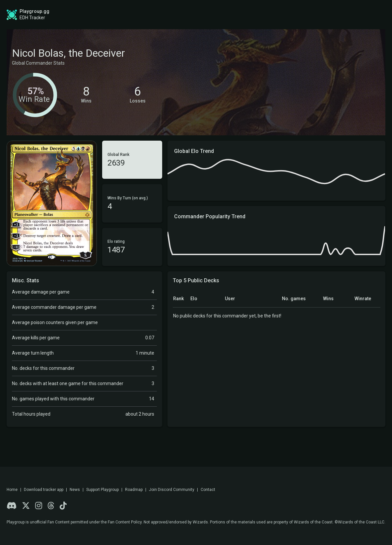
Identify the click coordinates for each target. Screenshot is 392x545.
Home (12, 490)
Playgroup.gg (34, 11)
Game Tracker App (273, 15)
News (75, 490)
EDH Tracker (32, 18)
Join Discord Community (172, 490)
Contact (208, 490)
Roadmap (166, 15)
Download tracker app (44, 490)
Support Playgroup (102, 490)
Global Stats (117, 15)
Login (364, 15)
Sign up (328, 14)
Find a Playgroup (215, 15)
